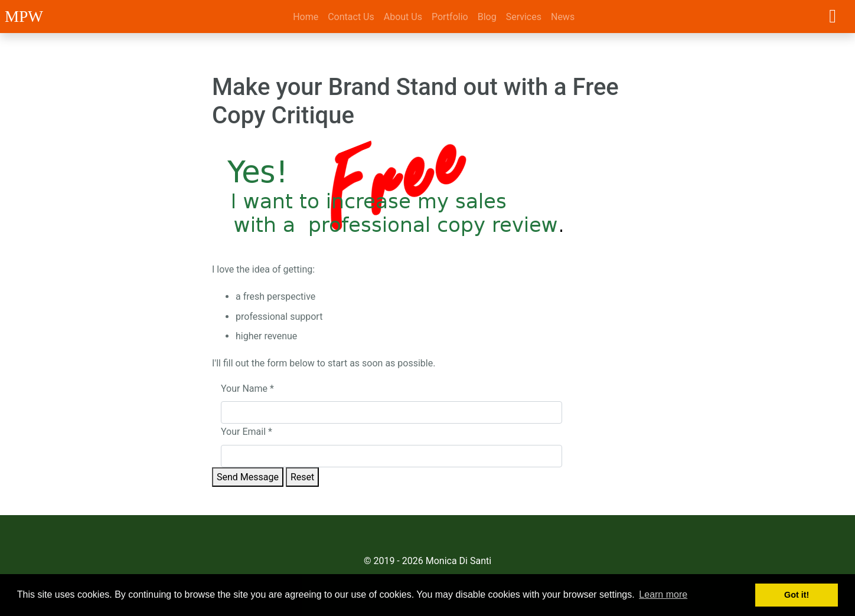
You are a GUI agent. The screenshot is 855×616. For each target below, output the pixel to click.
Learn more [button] (663, 594)
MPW (24, 17)
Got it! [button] (797, 595)
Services (524, 17)
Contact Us (351, 17)
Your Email (247, 432)
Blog (487, 17)
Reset (302, 477)
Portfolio (450, 17)
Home (306, 17)
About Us (403, 17)
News (563, 17)
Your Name (247, 389)
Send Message (248, 477)
